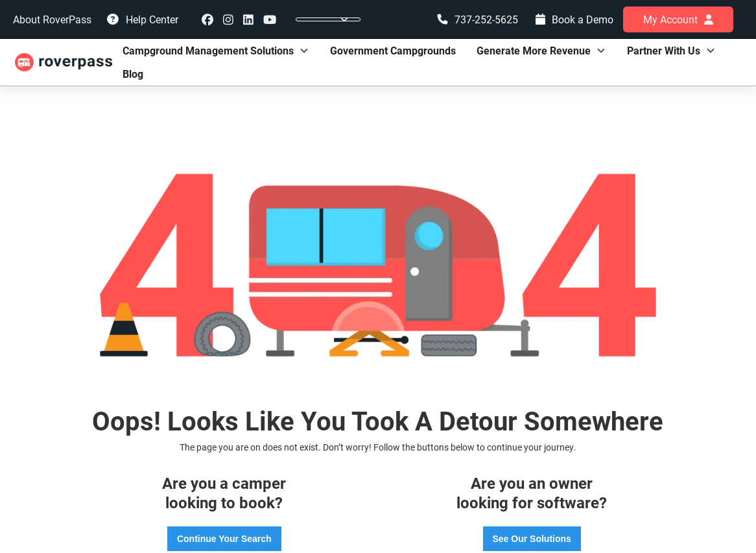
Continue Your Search (224, 539)
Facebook (207, 19)
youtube (270, 19)
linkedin (248, 19)
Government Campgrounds (393, 50)
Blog (133, 74)
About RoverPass (52, 19)
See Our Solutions (532, 539)
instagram (228, 19)
